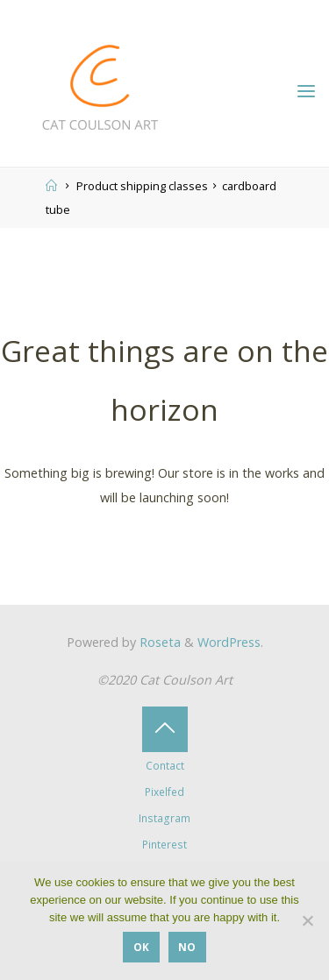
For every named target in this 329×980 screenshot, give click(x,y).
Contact (165, 766)
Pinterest (164, 845)
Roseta (158, 642)
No (187, 947)
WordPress (229, 642)
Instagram (164, 818)
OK (141, 947)
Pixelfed (164, 792)
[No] (307, 920)
